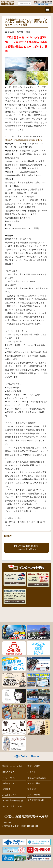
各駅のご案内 (8, 772)
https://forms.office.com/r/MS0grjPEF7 (24, 140)
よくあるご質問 (9, 795)
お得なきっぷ (8, 783)
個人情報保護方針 (36, 800)
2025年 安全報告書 (11, 800)
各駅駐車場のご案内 (37, 778)
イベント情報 (8, 778)
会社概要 (6, 789)
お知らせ (32, 772)
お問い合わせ (34, 795)
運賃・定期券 (34, 766)
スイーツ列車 (34, 783)
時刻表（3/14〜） (10, 766)
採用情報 (32, 789)
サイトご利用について (13, 806)
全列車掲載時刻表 (26, 547)
